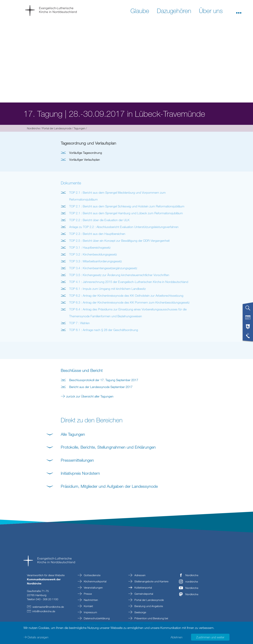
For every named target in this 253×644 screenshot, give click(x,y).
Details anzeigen (38, 637)
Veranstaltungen (93, 588)
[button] (239, 10)
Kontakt (88, 606)
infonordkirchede (44, 611)
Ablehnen (177, 637)
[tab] (248, 309)
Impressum (90, 612)
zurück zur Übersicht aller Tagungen (90, 396)
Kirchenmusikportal (95, 581)
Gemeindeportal (143, 594)
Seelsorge (140, 612)
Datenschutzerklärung (96, 618)
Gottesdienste (92, 575)
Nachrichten (91, 600)
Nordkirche (33, 128)
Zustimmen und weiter (210, 637)
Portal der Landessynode (57, 128)
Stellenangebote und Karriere (151, 581)
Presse (87, 594)
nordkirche (192, 582)
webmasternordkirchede (48, 607)
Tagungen (79, 128)
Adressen (140, 575)
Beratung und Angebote (148, 606)
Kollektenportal (143, 588)
